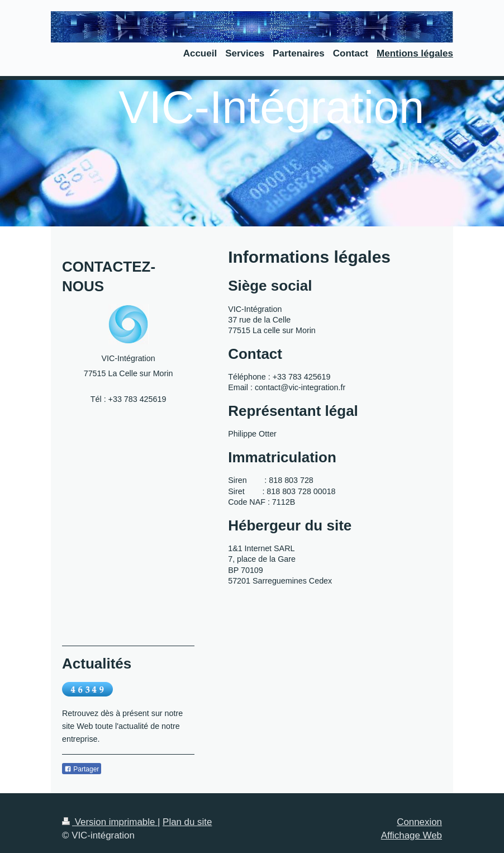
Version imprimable (110, 822)
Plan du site (187, 822)
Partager (82, 769)
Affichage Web (412, 835)
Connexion (419, 822)
